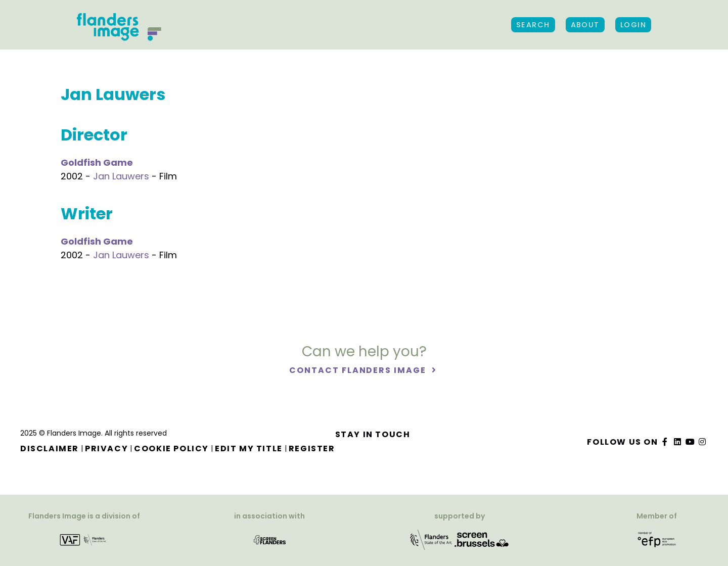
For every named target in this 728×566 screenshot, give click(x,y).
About (585, 25)
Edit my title (249, 449)
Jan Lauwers (121, 176)
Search (533, 25)
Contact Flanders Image (359, 370)
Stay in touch (373, 434)
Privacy (106, 449)
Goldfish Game (97, 162)
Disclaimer (50, 449)
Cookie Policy (171, 449)
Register (312, 449)
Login (633, 25)
